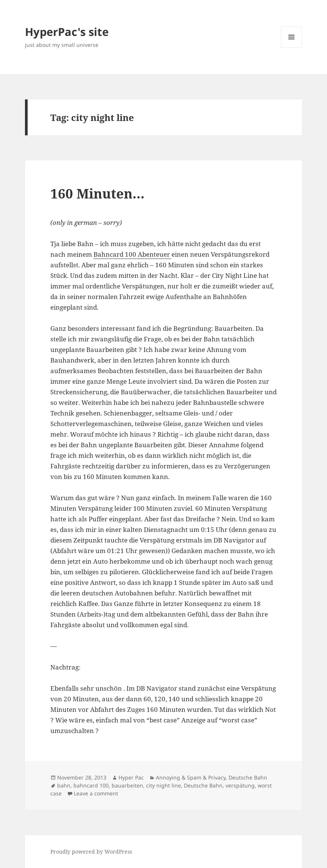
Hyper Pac (131, 777)
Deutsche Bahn (248, 777)
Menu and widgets (292, 47)
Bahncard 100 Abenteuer (132, 254)
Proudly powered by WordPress (91, 852)
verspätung (240, 785)
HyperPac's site (67, 32)
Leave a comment (96, 793)
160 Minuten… (97, 193)
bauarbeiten (127, 785)
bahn (64, 785)
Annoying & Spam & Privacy (191, 777)
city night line (163, 785)
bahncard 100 (91, 785)
